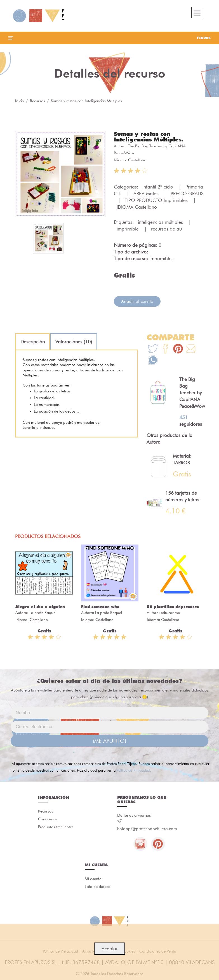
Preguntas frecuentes (56, 827)
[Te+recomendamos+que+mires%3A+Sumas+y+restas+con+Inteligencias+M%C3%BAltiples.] (165, 349)
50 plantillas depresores (173, 607)
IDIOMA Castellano (137, 207)
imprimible (128, 229)
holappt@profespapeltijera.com (147, 829)
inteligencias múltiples (161, 222)
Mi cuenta (93, 879)
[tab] (33, 342)
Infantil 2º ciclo (158, 187)
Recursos (37, 101)
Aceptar (110, 949)
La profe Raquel (43, 613)
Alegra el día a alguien (40, 607)
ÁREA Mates (147, 194)
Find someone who (100, 607)
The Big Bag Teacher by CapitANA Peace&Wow (192, 393)
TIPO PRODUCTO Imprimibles (157, 200)
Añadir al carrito (137, 301)
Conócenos (48, 819)
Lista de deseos (98, 886)
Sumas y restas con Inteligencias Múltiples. (149, 137)
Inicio (20, 101)
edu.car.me (170, 613)
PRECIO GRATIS (187, 194)
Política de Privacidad (133, 770)
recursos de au (166, 229)
